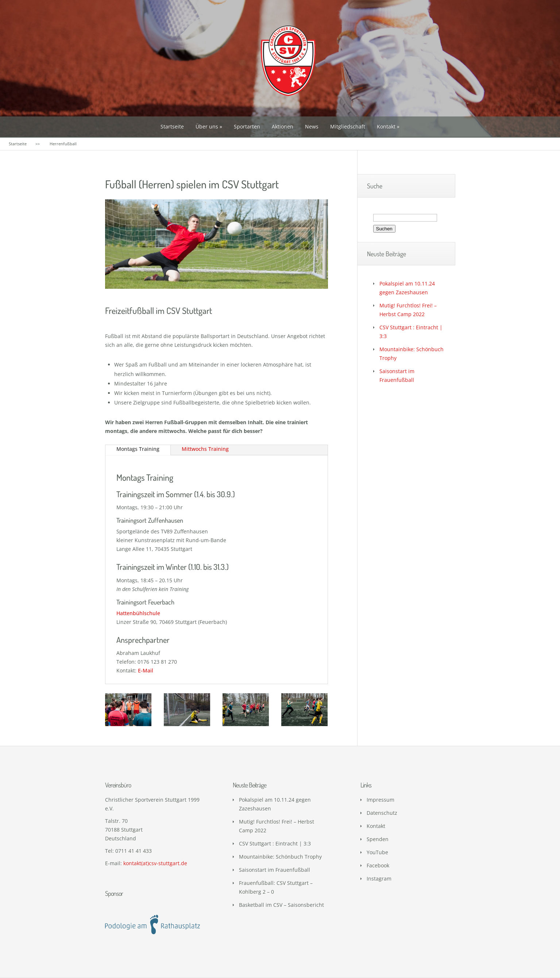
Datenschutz (382, 813)
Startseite (172, 126)
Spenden (378, 839)
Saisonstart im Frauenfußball (275, 870)
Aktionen (283, 126)
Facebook (378, 865)
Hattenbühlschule (138, 613)
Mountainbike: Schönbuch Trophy (280, 857)
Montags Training (138, 449)
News (312, 126)
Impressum (381, 800)
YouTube (377, 852)
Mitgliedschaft (348, 126)
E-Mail (146, 670)
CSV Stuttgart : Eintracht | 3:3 (275, 843)
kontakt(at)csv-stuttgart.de (155, 863)
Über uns (207, 126)
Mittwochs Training (205, 449)
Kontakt (386, 126)
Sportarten (247, 126)
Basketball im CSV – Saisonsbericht (281, 905)
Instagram (379, 879)
